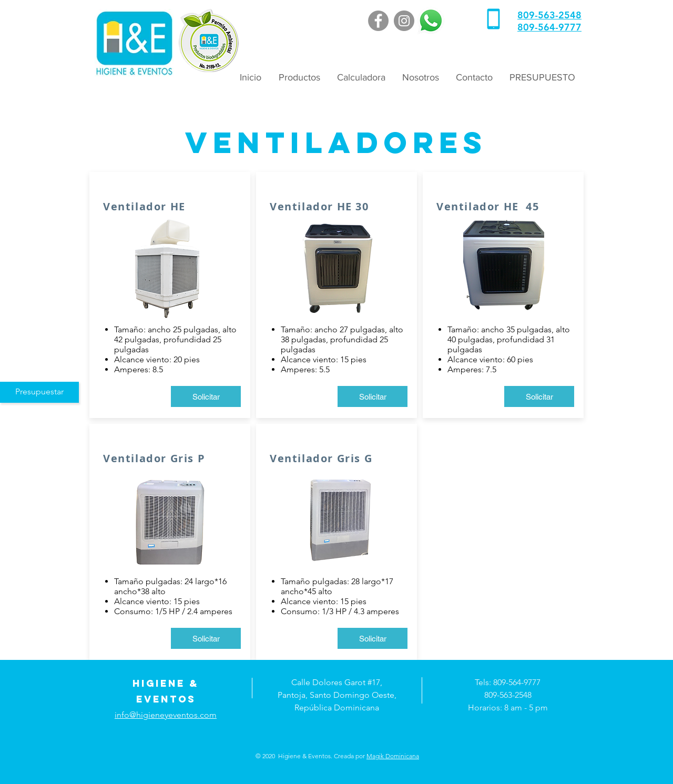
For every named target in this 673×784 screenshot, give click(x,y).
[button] (299, 77)
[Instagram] (404, 21)
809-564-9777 (549, 27)
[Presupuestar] (39, 392)
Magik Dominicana (393, 756)
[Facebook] (378, 21)
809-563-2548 (549, 15)
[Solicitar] (206, 396)
